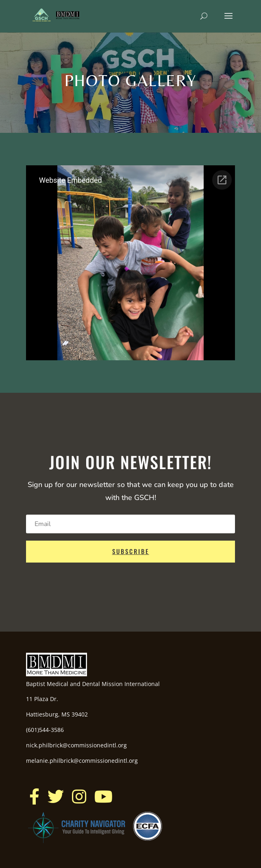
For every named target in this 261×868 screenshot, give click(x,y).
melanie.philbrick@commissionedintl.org (82, 761)
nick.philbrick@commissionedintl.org (76, 745)
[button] (34, 797)
